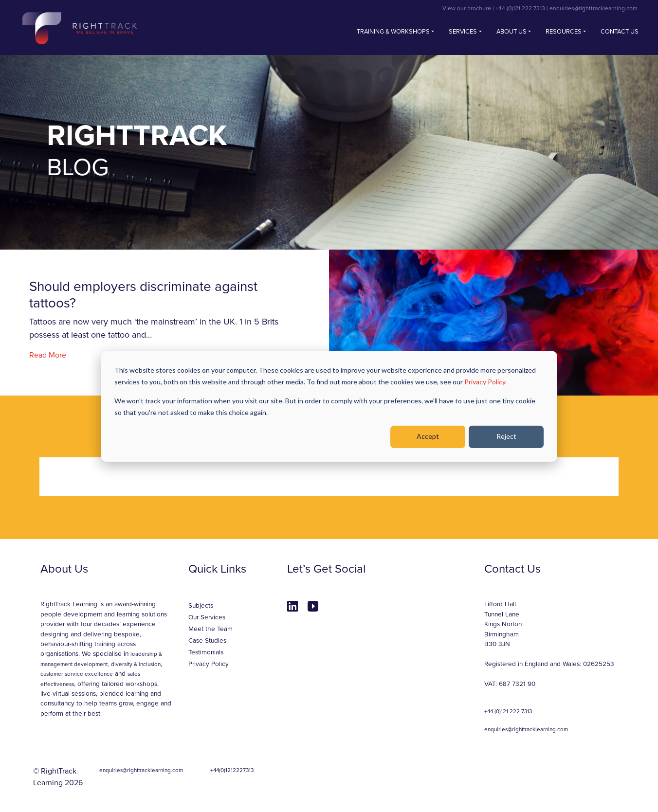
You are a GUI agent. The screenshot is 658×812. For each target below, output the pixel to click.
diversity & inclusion (136, 664)
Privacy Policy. (485, 382)
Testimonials (206, 652)
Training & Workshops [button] (393, 32)
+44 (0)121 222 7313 (520, 8)
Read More (48, 355)
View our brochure (467, 8)
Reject (506, 436)
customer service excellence (77, 674)
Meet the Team (210, 629)
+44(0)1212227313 (232, 770)
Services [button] (463, 32)
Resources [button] (564, 32)
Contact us (620, 32)
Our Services (207, 617)
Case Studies (207, 641)
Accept (428, 436)
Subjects (201, 606)
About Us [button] (512, 32)
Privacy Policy (209, 664)
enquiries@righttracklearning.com (594, 8)
